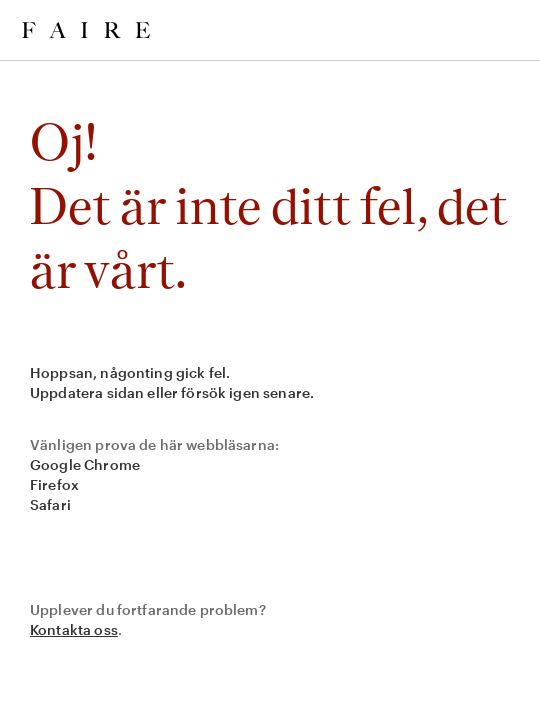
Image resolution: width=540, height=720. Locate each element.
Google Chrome (85, 464)
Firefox (54, 484)
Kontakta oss (74, 629)
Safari (50, 504)
